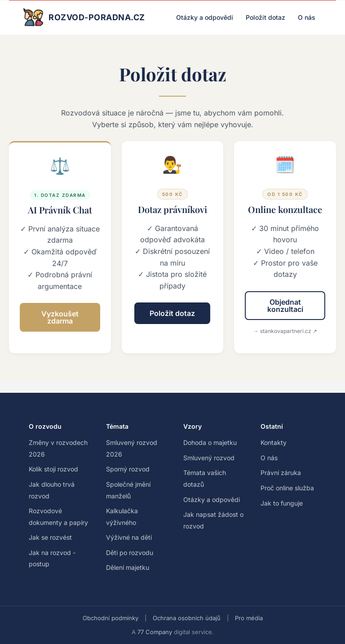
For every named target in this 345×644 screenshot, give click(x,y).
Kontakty (274, 442)
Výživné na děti (129, 537)
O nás (307, 17)
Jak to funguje (282, 503)
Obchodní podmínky (111, 618)
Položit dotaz (265, 17)
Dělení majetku (128, 567)
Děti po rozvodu (130, 553)
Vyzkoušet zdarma (60, 317)
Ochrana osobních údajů (187, 618)
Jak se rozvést (50, 537)
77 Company (155, 632)
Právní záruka (281, 473)
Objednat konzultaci (285, 306)
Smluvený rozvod (209, 458)
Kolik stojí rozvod (53, 469)
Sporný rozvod (128, 469)
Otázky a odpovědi (205, 17)
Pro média (249, 618)
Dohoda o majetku (210, 442)
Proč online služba (287, 488)
